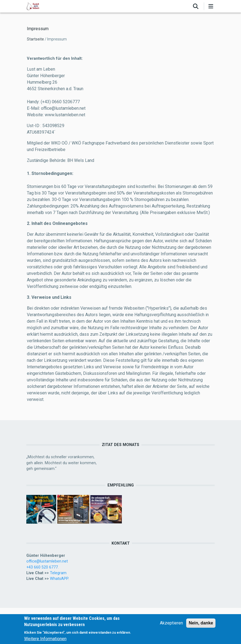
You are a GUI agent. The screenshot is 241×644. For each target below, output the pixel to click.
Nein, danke (201, 624)
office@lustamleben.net (47, 561)
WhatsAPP (59, 579)
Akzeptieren (171, 624)
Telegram (58, 573)
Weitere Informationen (45, 639)
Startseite (35, 39)
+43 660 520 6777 (42, 567)
